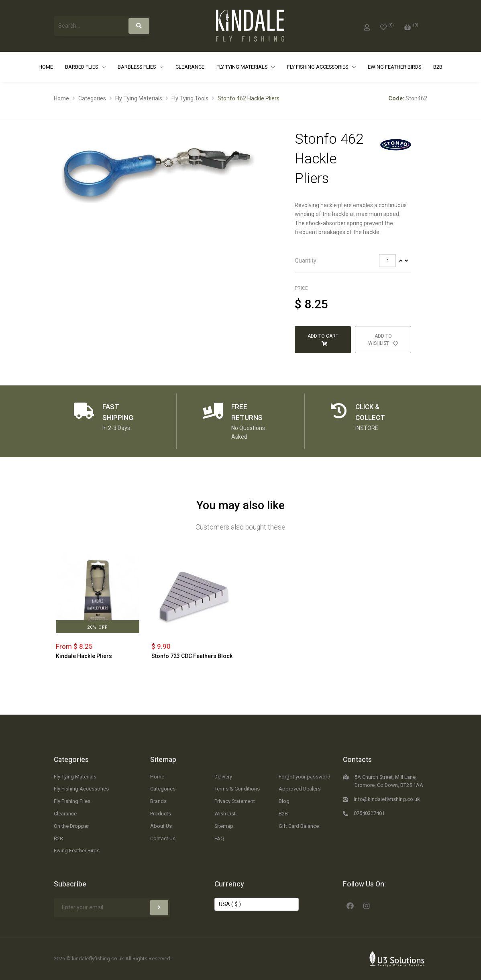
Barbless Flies (137, 67)
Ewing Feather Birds (394, 67)
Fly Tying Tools (190, 98)
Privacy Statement (235, 801)
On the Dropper (71, 826)
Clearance (190, 67)
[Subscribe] (159, 908)
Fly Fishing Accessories (318, 67)
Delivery (223, 777)
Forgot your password (305, 777)
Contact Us (163, 838)
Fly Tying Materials (243, 67)
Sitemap (163, 760)
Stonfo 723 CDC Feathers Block (192, 656)
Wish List (225, 814)
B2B (438, 67)
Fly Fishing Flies (72, 801)
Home (46, 67)
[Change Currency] (257, 905)
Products (161, 814)
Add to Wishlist (383, 340)
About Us (161, 826)
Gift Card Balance (299, 826)
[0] (387, 26)
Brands (158, 801)
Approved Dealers (300, 789)
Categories (92, 98)
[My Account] (367, 26)
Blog (284, 801)
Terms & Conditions (237, 789)
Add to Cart (323, 340)
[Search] (139, 26)
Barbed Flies (82, 67)
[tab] (353, 261)
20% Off (97, 627)
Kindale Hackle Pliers (84, 656)
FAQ (219, 838)
